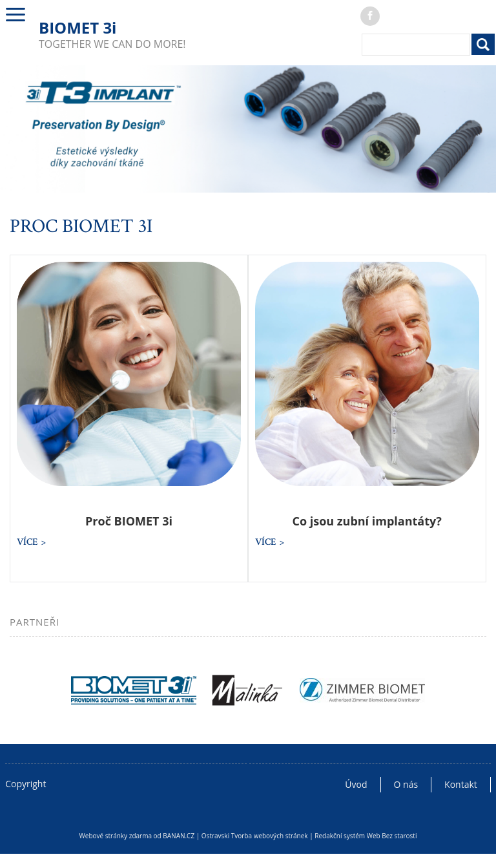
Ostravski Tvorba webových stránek (255, 836)
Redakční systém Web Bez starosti (366, 836)
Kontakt (461, 784)
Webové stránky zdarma (116, 836)
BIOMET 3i (77, 27)
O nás (406, 784)
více (27, 542)
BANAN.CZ (179, 836)
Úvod (356, 784)
